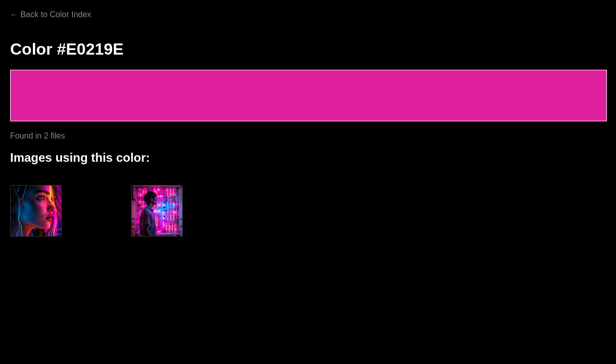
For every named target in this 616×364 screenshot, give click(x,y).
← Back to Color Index (51, 14)
